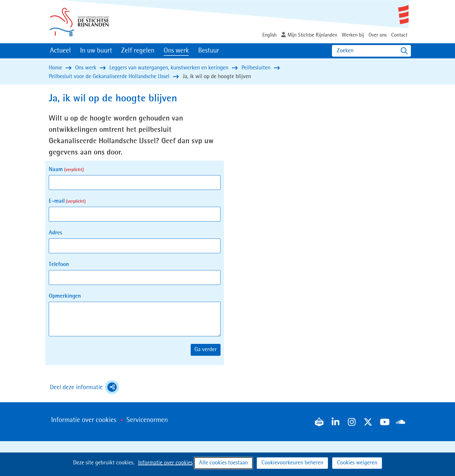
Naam (66, 170)
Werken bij (353, 35)
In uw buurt (96, 51)
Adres (55, 233)
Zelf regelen (138, 51)
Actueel (60, 51)
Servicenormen (147, 420)
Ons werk (176, 51)
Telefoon (59, 265)
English (269, 35)
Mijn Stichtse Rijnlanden (312, 35)
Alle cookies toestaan (223, 463)
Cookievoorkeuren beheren (292, 463)
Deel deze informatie (84, 387)
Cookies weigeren (357, 463)
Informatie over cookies (165, 463)
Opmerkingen (65, 296)
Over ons (378, 35)
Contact (399, 35)
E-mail (67, 201)
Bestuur (209, 51)
